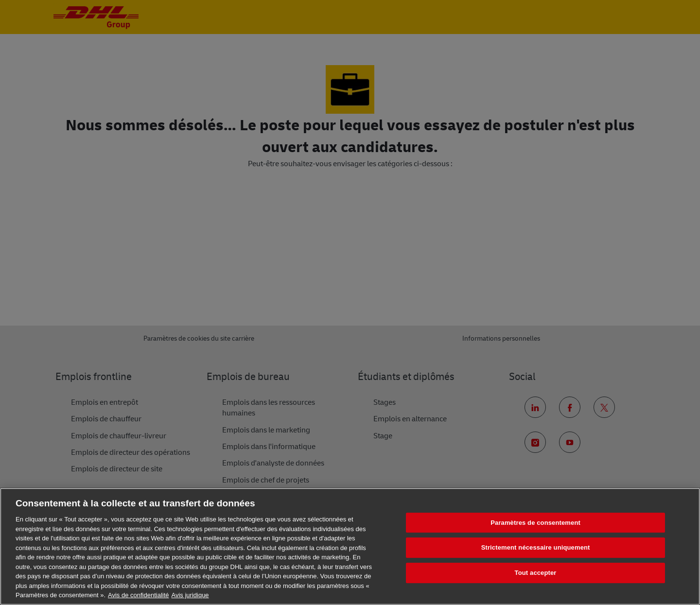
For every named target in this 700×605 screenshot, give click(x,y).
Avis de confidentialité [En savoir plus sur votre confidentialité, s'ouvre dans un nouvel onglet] (139, 595)
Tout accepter (536, 573)
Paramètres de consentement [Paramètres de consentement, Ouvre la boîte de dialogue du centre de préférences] (535, 523)
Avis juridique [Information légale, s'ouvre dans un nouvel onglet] (190, 595)
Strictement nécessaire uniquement (536, 547)
